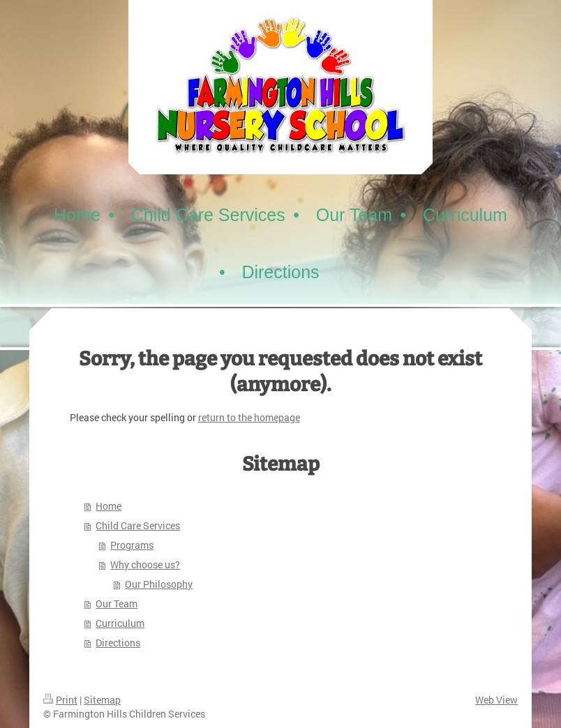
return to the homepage (249, 417)
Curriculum (120, 623)
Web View (496, 700)
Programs (132, 545)
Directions (118, 643)
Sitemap (102, 700)
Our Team (117, 604)
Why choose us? (145, 564)
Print (60, 700)
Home (109, 506)
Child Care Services (138, 525)
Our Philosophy (159, 584)
